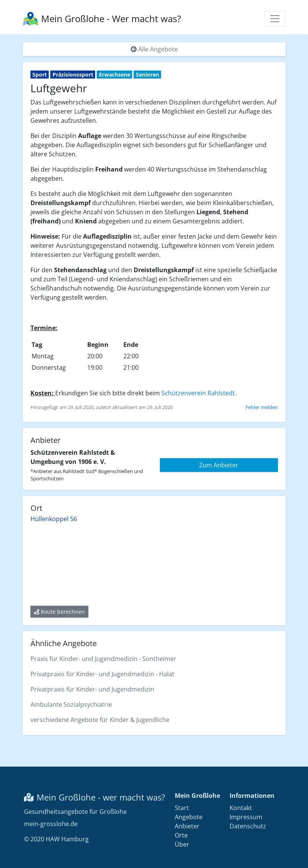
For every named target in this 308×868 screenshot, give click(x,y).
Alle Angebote (154, 49)
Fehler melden (262, 407)
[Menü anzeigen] (275, 19)
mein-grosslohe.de (51, 824)
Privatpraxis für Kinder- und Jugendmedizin (92, 689)
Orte (181, 835)
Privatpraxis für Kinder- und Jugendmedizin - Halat (102, 674)
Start (182, 808)
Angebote (189, 817)
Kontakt (241, 808)
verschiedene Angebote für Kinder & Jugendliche (100, 720)
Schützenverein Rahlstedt (198, 393)
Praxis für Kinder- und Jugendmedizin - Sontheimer (103, 659)
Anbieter (187, 826)
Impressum (246, 817)
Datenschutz (248, 826)
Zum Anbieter (219, 465)
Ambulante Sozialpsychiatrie (71, 704)
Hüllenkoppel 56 (54, 519)
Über (182, 844)
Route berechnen (59, 612)
